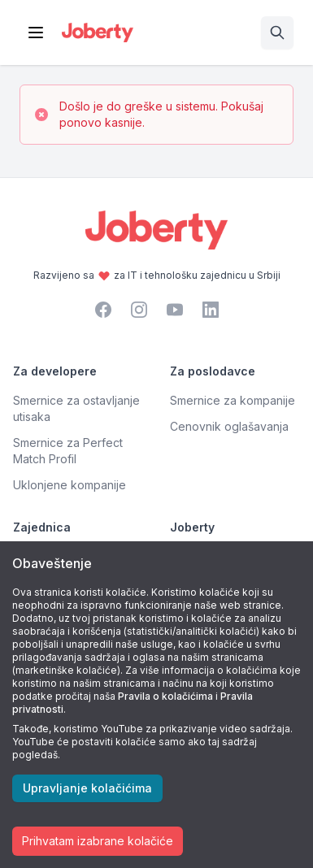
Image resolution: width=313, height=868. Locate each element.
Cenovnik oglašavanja (229, 426)
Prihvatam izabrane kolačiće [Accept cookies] (98, 841)
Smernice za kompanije (233, 400)
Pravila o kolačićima (165, 696)
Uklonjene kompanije (70, 485)
